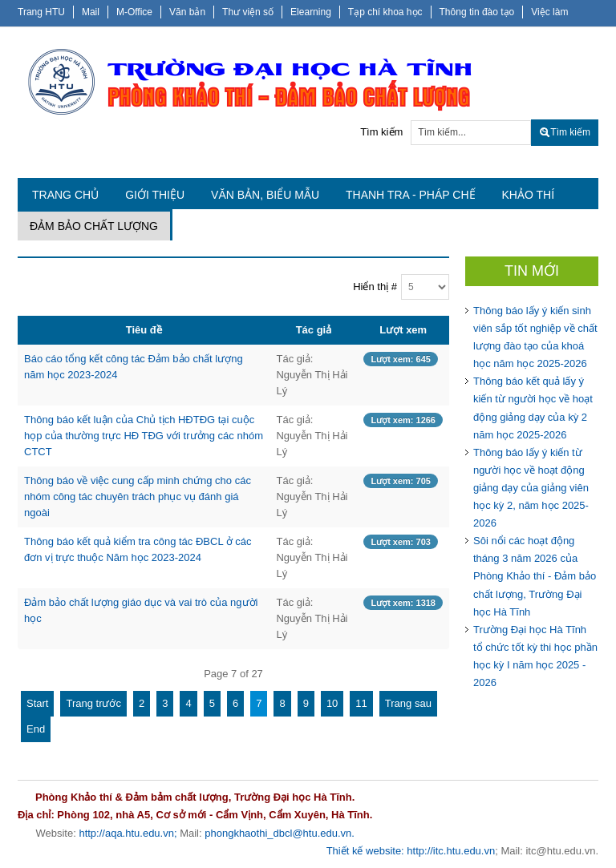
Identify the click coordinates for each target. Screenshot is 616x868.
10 (332, 703)
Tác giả (314, 330)
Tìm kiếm (381, 132)
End (36, 729)
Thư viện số (248, 12)
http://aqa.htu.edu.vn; (128, 833)
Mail (91, 12)
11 (361, 703)
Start (37, 703)
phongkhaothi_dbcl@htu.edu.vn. (280, 833)
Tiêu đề (144, 330)
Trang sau (408, 703)
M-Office (134, 12)
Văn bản (187, 12)
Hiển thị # (375, 287)
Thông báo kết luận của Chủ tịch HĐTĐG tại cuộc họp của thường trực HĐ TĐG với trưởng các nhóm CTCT (144, 436)
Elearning (311, 12)
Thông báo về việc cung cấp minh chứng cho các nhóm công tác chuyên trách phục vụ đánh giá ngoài (138, 497)
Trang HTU (41, 12)
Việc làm (549, 12)
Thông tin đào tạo (477, 12)
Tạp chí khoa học (385, 12)
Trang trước (93, 703)
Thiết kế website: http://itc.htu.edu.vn (411, 851)
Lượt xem (403, 330)
